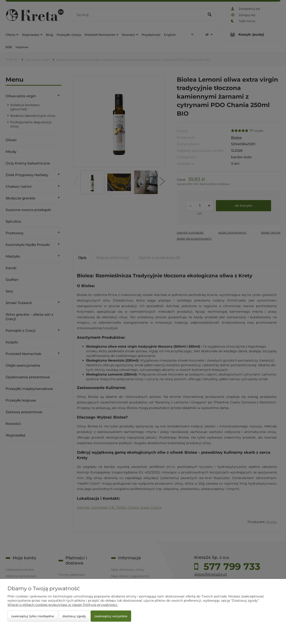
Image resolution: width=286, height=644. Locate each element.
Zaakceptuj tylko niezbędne (33, 616)
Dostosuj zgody (74, 616)
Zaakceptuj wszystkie (111, 616)
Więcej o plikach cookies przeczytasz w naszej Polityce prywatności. (63, 605)
